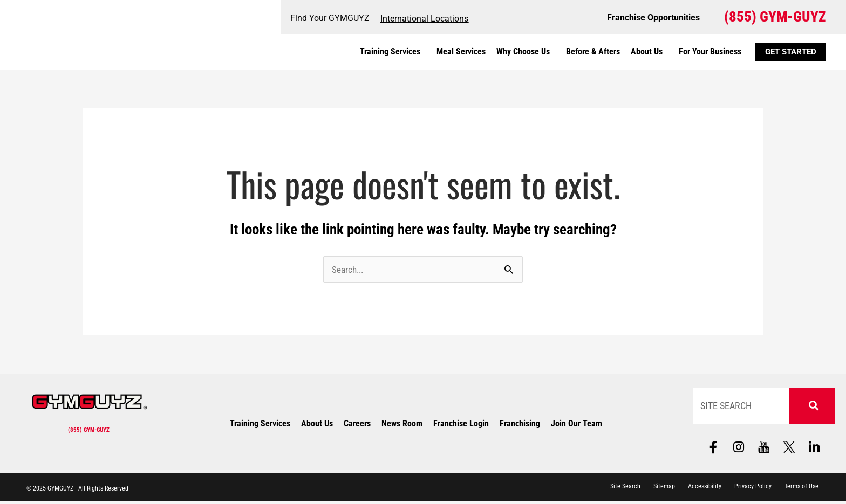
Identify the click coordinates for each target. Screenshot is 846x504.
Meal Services (461, 51)
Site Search (618, 490)
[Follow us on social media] (764, 448)
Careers (357, 425)
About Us (649, 52)
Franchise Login (461, 425)
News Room (402, 425)
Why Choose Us (526, 52)
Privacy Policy (750, 490)
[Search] (812, 406)
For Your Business (710, 51)
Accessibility (700, 490)
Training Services (393, 52)
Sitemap (658, 490)
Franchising (520, 425)
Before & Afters (593, 51)
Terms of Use (800, 490)
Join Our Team (576, 425)
